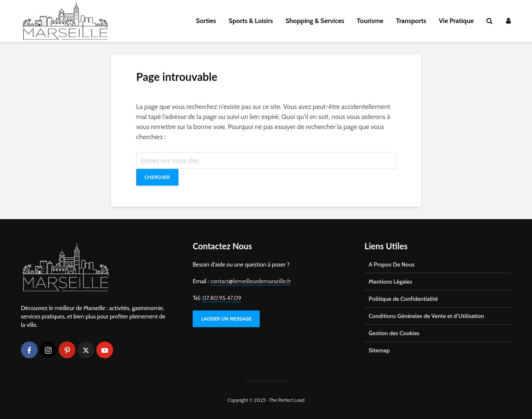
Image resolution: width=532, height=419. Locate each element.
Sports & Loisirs (251, 21)
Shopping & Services (315, 21)
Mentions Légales (390, 282)
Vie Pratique (456, 21)
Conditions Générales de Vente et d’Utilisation (426, 316)
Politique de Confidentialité (403, 299)
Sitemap (379, 350)
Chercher (157, 177)
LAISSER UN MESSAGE (226, 319)
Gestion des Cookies (394, 333)
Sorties (206, 21)
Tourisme (370, 21)
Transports (411, 21)
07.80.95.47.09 (222, 298)
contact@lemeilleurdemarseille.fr (251, 281)
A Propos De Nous (391, 264)
